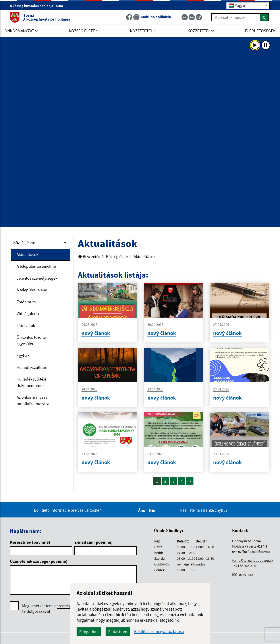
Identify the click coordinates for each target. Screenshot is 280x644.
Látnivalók (26, 325)
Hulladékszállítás (32, 367)
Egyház (23, 355)
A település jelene (32, 290)
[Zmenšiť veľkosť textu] (185, 17)
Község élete (24, 242)
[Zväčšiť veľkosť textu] (199, 17)
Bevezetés (89, 256)
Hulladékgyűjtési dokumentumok (31, 382)
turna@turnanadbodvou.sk (253, 560)
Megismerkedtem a (55, 609)
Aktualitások (27, 254)
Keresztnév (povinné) (30, 542)
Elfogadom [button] (89, 632)
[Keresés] (264, 17)
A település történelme (36, 266)
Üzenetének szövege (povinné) (39, 561)
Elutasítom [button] (118, 632)
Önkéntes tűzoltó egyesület (31, 340)
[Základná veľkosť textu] (192, 17)
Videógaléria (28, 313)
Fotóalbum (26, 302)
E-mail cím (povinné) (94, 542)
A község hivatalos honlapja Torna (38, 6)
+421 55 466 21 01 (245, 566)
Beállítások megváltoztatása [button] (159, 632)
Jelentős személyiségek (37, 278)
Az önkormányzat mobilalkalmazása (33, 400)
